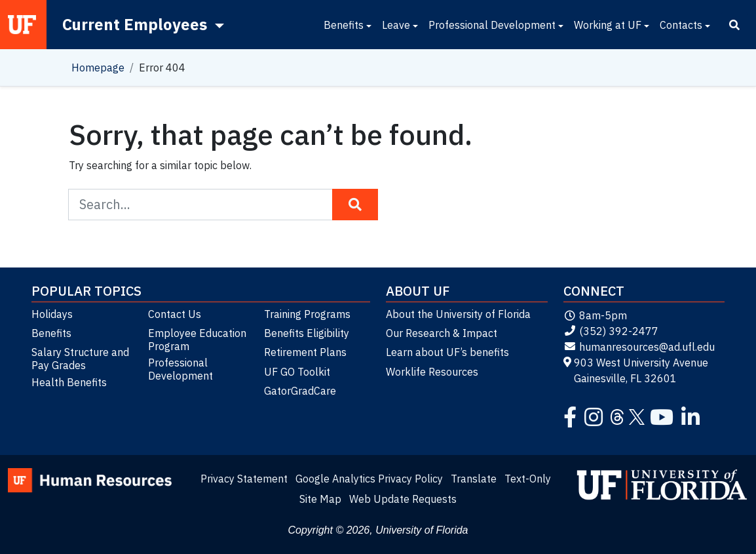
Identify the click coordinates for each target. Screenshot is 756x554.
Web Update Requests (403, 499)
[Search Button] (355, 205)
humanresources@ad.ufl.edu (639, 347)
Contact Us (175, 314)
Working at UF (608, 25)
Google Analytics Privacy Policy (369, 479)
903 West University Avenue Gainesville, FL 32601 (636, 370)
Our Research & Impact (442, 333)
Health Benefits (69, 382)
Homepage (98, 68)
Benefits (344, 25)
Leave (396, 25)
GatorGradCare (300, 391)
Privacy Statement (244, 479)
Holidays (52, 314)
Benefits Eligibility (307, 333)
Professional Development (492, 25)
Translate (474, 479)
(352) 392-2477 (611, 331)
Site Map (320, 499)
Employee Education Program (197, 340)
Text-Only (528, 479)
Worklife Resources (432, 372)
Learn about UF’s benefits (447, 352)
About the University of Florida (458, 314)
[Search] (734, 25)
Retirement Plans (305, 352)
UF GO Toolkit (297, 372)
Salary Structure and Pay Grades (80, 359)
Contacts (681, 25)
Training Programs (307, 314)
